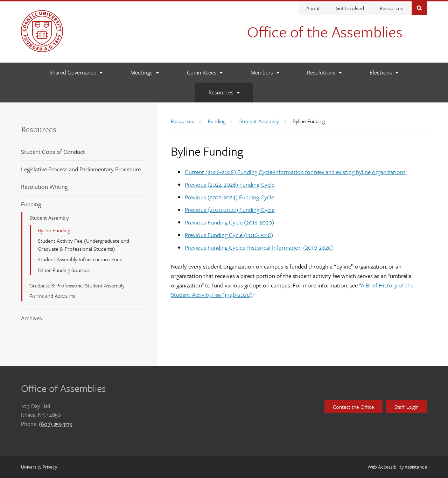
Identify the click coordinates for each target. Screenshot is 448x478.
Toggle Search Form (419, 8)
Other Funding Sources (64, 270)
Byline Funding (54, 230)
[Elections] (384, 73)
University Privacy (39, 467)
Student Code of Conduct (53, 152)
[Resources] (224, 92)
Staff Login (407, 407)
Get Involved (350, 8)
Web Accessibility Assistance (397, 467)
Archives (31, 318)
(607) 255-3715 (55, 424)
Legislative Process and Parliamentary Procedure (81, 169)
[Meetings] (145, 73)
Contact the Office (353, 407)
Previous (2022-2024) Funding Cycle (229, 197)
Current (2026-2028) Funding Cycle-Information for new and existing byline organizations (295, 172)
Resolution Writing (44, 187)
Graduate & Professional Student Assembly (77, 285)
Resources (391, 8)
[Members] (265, 73)
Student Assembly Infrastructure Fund (80, 259)
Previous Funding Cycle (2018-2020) (229, 222)
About (313, 8)
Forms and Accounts (52, 296)
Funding (31, 204)
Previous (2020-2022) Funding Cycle (230, 210)
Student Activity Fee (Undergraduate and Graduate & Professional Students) (83, 244)
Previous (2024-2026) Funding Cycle (230, 184)
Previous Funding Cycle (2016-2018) (229, 235)
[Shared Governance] (76, 73)
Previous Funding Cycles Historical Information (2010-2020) (259, 247)
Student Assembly (49, 217)
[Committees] (205, 73)
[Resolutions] (324, 73)
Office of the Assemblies (325, 31)
